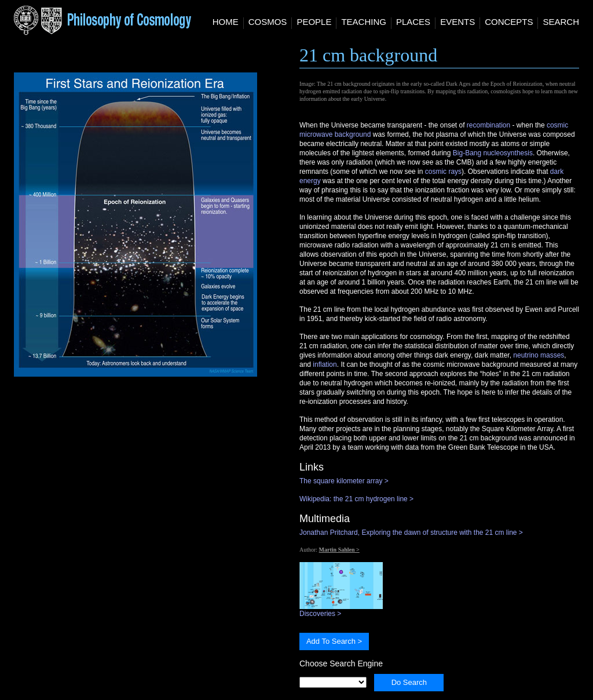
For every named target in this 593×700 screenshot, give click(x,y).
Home (226, 22)
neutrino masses (539, 355)
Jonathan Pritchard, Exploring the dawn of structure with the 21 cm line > (411, 533)
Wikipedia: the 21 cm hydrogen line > (356, 499)
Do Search (409, 682)
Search (561, 22)
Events (457, 22)
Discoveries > (341, 610)
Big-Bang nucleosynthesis (493, 153)
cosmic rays (443, 172)
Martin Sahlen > (339, 550)
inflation (325, 364)
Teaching (364, 22)
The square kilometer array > (344, 481)
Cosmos (268, 22)
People (314, 22)
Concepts (509, 22)
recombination (488, 125)
